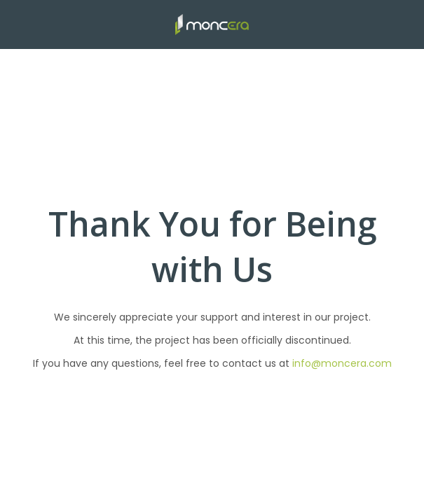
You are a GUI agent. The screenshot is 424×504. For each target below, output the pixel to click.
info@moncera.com (342, 363)
